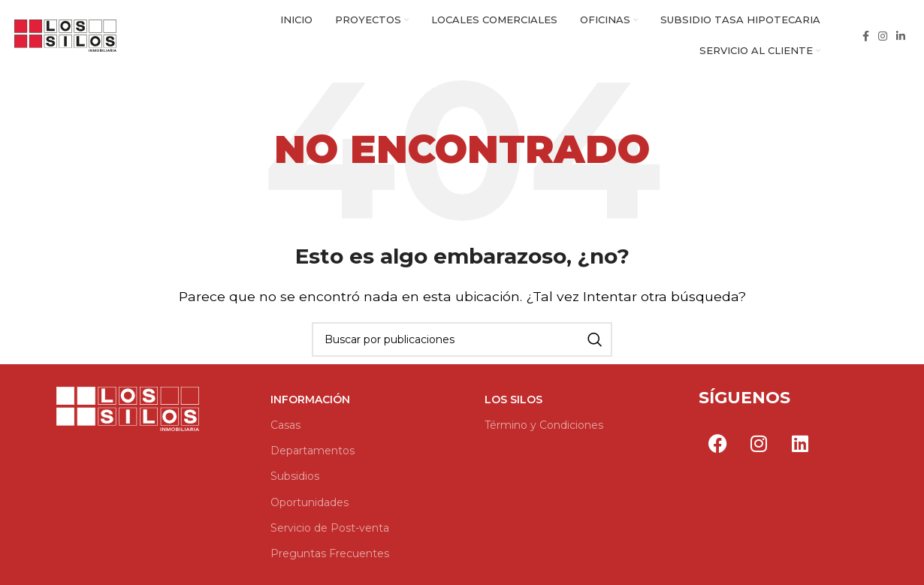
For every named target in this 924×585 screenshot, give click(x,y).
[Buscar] (462, 343)
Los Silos (513, 403)
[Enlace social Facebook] (866, 38)
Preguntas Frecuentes (330, 557)
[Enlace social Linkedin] (901, 38)
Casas (285, 429)
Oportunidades (310, 505)
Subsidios (295, 480)
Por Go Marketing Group (715, 482)
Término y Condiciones (544, 429)
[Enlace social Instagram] (883, 38)
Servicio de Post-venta (330, 531)
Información (310, 403)
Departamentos (313, 454)
